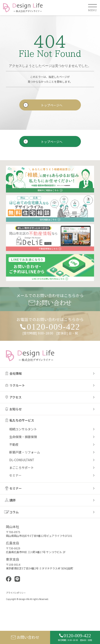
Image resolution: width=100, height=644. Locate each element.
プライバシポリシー (16, 593)
